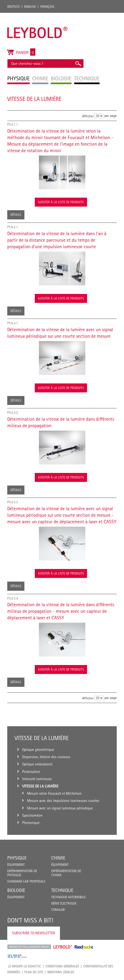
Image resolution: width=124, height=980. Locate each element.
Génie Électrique (64, 903)
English (30, 7)
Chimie (58, 858)
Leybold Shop (63, 947)
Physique (17, 858)
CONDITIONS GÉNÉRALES (62, 966)
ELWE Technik (17, 956)
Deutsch (14, 7)
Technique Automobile (68, 897)
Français (47, 7)
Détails (16, 215)
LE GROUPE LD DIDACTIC (25, 966)
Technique (62, 890)
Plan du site (34, 972)
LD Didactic (29, 947)
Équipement (16, 865)
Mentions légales (61, 972)
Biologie (16, 890)
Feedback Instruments (84, 947)
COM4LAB (58, 910)
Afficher (88, 116)
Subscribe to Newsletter (34, 933)
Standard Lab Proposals (26, 881)
